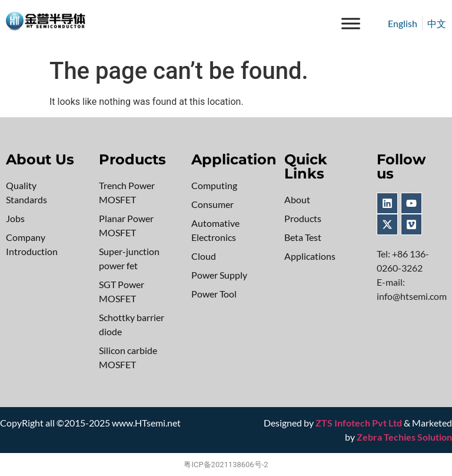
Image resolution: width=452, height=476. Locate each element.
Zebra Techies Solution (404, 437)
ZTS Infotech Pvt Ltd (359, 423)
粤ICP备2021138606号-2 (226, 465)
